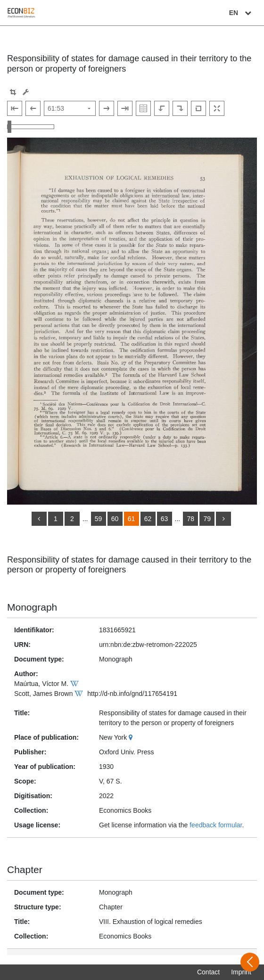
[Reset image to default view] (198, 108)
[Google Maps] (132, 737)
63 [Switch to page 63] (165, 519)
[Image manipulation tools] (26, 92)
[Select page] (70, 108)
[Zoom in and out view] (31, 127)
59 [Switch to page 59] (99, 519)
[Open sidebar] (250, 962)
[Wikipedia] (76, 684)
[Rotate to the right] (180, 108)
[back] (39, 519)
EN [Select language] (241, 13)
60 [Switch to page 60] (115, 519)
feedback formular (216, 825)
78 (190, 519)
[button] (13, 92)
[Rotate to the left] (162, 108)
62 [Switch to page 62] (148, 519)
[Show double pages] (143, 108)
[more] (223, 519)
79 (207, 519)
